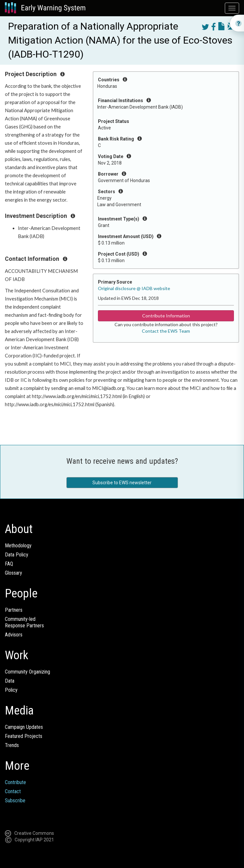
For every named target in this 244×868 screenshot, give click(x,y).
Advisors (14, 635)
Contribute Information (166, 316)
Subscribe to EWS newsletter (122, 483)
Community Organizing (27, 672)
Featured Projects (24, 736)
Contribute (15, 782)
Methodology (18, 546)
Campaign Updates (24, 727)
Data (10, 681)
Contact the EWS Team (166, 331)
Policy (11, 690)
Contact (13, 791)
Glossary (14, 573)
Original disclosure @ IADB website (134, 288)
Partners (14, 610)
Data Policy (17, 555)
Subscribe (15, 801)
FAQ (9, 564)
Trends (12, 745)
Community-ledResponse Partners (24, 622)
